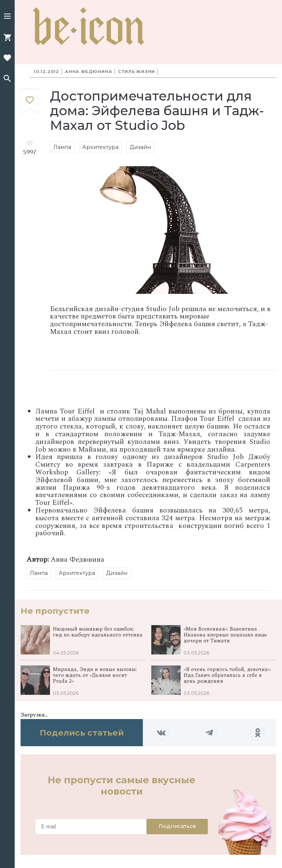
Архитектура (100, 147)
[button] (7, 17)
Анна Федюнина (88, 72)
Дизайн (140, 147)
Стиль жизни (136, 72)
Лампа (62, 147)
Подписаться (177, 826)
